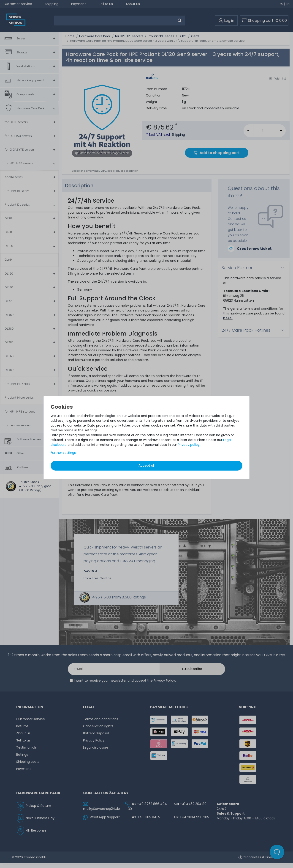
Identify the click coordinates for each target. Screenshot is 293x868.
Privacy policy (189, 445)
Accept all (146, 466)
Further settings (63, 453)
